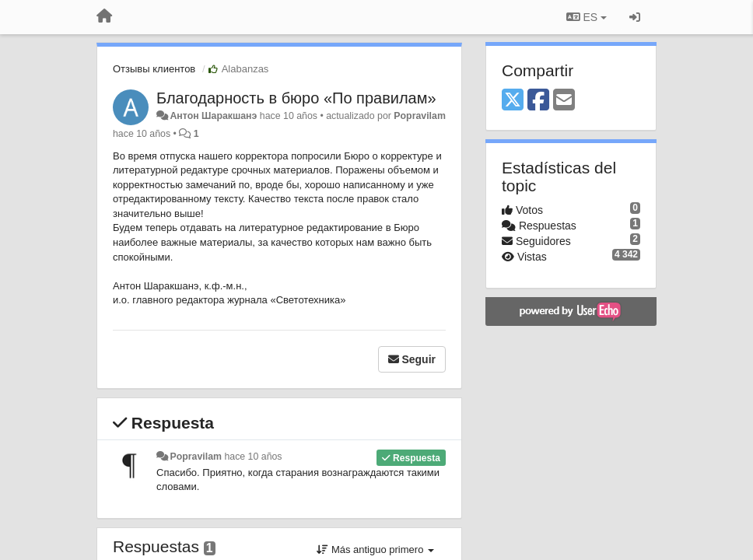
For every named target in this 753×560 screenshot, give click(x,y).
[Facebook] (538, 101)
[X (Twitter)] (513, 101)
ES (587, 17)
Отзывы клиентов (154, 69)
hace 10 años (253, 457)
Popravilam (420, 116)
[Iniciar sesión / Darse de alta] (635, 17)
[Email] (564, 101)
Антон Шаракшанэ (213, 116)
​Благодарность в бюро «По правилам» (296, 98)
